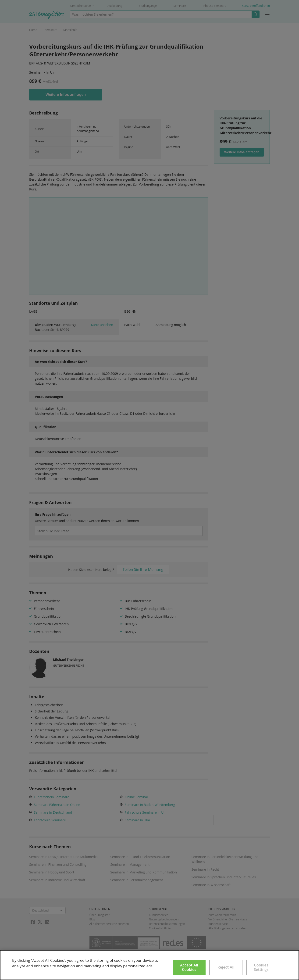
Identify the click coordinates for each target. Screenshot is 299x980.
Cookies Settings (261, 967)
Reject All (226, 967)
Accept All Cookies (189, 967)
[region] (149, 965)
